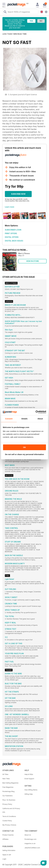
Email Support (29, 779)
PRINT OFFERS (11, 233)
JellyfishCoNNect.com (32, 848)
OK (25, 447)
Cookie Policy (7, 821)
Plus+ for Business (9, 800)
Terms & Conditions (9, 816)
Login (4, 859)
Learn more (10, 207)
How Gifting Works (31, 790)
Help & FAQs (29, 774)
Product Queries (8, 835)
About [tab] (40, 419)
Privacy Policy (7, 804)
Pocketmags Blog (8, 791)
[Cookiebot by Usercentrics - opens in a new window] (36, 412)
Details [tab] (24, 419)
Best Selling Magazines (10, 783)
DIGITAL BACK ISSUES (14, 241)
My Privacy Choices (9, 825)
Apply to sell (7, 855)
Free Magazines (8, 787)
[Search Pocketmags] (5, 12)
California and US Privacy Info (11, 810)
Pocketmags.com (30, 839)
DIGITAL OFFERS (12, 237)
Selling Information (9, 850)
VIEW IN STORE (32, 261)
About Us (28, 835)
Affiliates (5, 839)
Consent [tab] (9, 419)
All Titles (5, 774)
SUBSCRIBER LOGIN (13, 230)
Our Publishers (7, 796)
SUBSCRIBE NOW (18, 194)
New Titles (6, 779)
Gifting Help (29, 794)
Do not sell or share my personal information (24, 454)
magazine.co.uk (30, 843)
